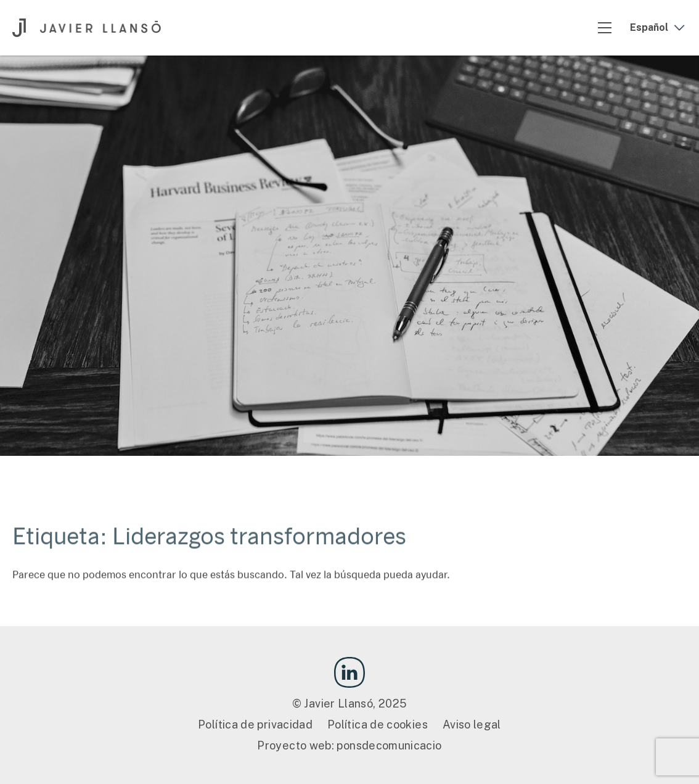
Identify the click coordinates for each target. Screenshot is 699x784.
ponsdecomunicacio (389, 745)
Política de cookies (378, 724)
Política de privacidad (255, 724)
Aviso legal (472, 724)
